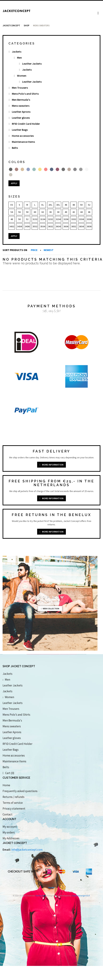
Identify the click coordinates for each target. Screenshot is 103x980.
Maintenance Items (23, 142)
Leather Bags (20, 130)
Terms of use (41, 896)
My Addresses (11, 838)
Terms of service (13, 803)
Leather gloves (21, 118)
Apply (14, 183)
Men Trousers (20, 88)
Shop (27, 26)
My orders (9, 832)
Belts (15, 148)
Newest (49, 250)
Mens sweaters (21, 106)
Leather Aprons (21, 112)
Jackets (17, 52)
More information (51, 465)
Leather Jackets (32, 64)
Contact (7, 814)
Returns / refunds (13, 797)
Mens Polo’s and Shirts (25, 94)
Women (22, 76)
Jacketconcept (11, 26)
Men (19, 58)
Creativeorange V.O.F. (81, 896)
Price (34, 250)
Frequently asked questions (20, 791)
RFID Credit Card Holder (26, 124)
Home (6, 785)
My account (10, 827)
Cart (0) (8, 773)
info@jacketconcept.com (27, 850)
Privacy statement (14, 809)
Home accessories (23, 136)
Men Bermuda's (21, 100)
